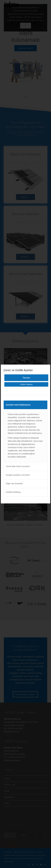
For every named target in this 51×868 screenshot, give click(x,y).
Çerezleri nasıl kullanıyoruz (18, 405)
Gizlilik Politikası (26, 384)
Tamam (26, 378)
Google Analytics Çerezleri (18, 475)
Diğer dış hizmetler (14, 484)
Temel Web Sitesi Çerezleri (18, 466)
